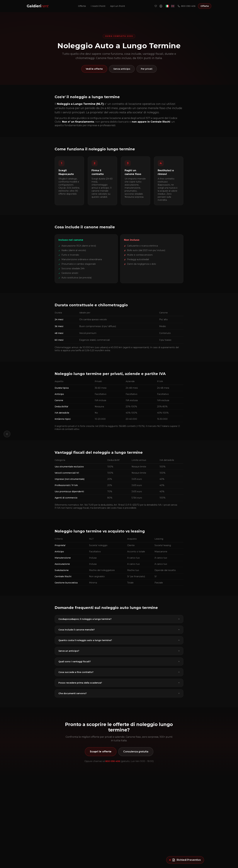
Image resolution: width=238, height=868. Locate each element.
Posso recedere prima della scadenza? (119, 683)
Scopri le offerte (101, 752)
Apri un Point (118, 6)
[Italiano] (167, 6)
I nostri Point (98, 6)
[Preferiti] (156, 6)
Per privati (147, 69)
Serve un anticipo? (119, 651)
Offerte (82, 6)
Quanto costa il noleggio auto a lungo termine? (119, 640)
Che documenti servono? (119, 693)
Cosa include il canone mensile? (119, 630)
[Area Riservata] (161, 6)
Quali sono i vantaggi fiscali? (119, 662)
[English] (173, 6)
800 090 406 (187, 6)
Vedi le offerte (94, 69)
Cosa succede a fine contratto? (119, 672)
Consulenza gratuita (136, 752)
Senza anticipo (122, 69)
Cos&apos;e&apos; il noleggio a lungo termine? (119, 619)
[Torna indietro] (7, 434)
